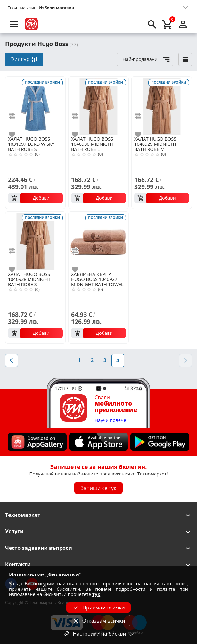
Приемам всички (98, 607)
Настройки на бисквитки (98, 634)
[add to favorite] (16, 135)
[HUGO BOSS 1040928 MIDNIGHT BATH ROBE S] (35, 241)
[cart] (168, 24)
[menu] (14, 24)
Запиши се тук (99, 488)
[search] (152, 24)
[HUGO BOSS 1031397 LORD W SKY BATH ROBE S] (35, 106)
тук (96, 594)
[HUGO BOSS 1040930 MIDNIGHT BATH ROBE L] (98, 106)
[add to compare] (16, 116)
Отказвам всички (98, 621)
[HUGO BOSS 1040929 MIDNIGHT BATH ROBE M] (162, 106)
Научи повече (111, 421)
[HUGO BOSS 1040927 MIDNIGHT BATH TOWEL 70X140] (98, 241)
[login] (183, 24)
